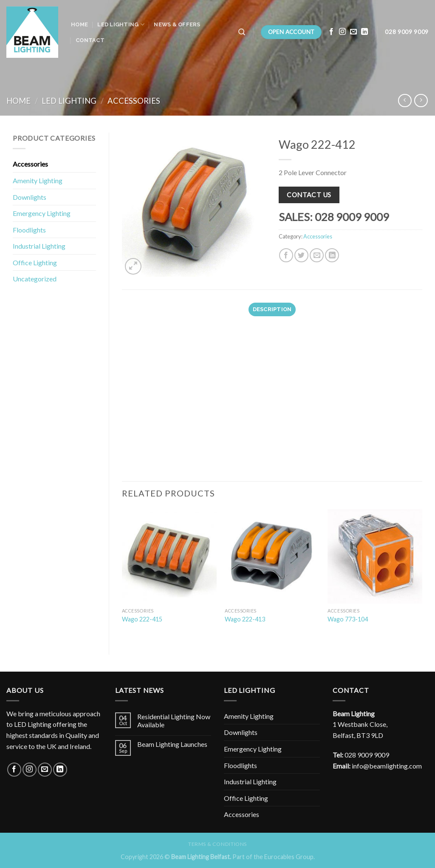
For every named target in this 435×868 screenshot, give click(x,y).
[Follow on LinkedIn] (364, 32)
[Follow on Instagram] (342, 32)
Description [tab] (272, 309)
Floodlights (29, 230)
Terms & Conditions (217, 844)
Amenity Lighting (38, 180)
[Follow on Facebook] (331, 32)
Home (79, 24)
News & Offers (177, 24)
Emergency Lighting (42, 213)
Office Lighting (35, 262)
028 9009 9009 (367, 755)
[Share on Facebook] (286, 255)
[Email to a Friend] (317, 255)
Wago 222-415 (142, 619)
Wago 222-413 (245, 619)
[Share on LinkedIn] (332, 255)
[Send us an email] (353, 32)
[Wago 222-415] (169, 556)
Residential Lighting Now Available (174, 720)
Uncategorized (35, 279)
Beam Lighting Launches (172, 744)
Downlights (30, 197)
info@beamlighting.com (387, 766)
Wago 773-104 (348, 619)
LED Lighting (121, 24)
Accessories (134, 101)
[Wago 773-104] (375, 556)
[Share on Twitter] (301, 255)
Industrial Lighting (39, 246)
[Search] (242, 32)
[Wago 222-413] (272, 556)
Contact (90, 40)
